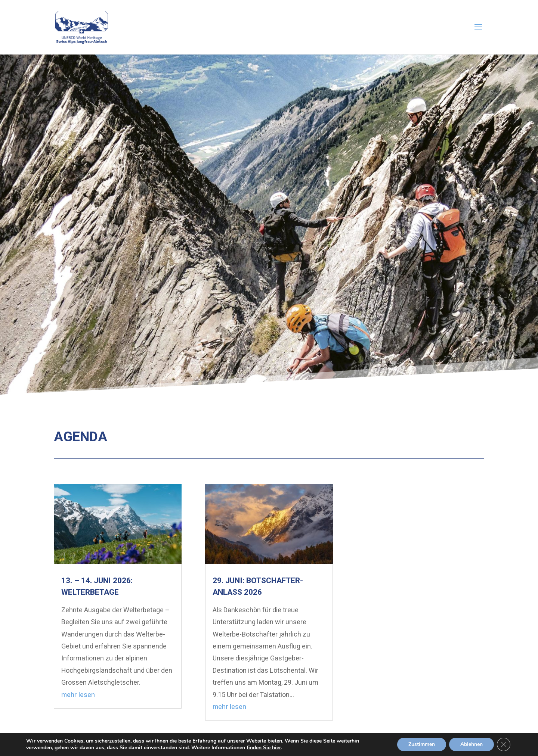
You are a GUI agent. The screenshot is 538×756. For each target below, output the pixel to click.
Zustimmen (422, 744)
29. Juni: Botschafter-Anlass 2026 (258, 587)
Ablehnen (471, 744)
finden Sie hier (264, 748)
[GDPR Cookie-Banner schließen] (504, 744)
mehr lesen (78, 695)
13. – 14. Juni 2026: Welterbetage (97, 587)
